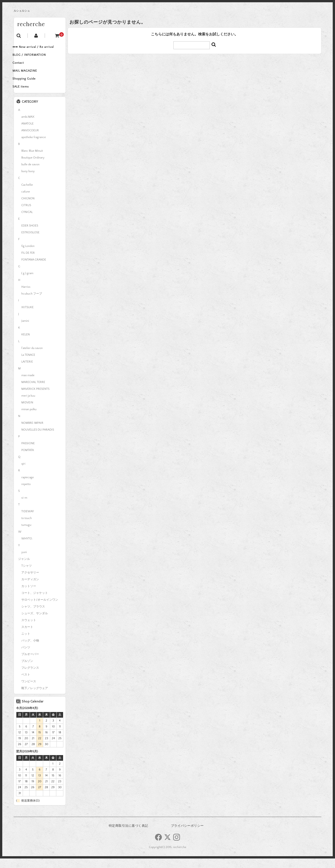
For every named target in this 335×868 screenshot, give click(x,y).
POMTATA (28, 460)
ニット (26, 643)
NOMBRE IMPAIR (32, 432)
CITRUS (26, 215)
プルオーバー (30, 664)
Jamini (25, 330)
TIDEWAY (28, 521)
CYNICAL (27, 222)
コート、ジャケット (35, 602)
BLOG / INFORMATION (35, 57)
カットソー (29, 596)
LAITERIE (27, 371)
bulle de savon (30, 174)
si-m (24, 507)
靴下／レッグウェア (35, 698)
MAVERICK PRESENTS (35, 398)
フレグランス (30, 677)
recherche (31, 24)
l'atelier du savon (32, 358)
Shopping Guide (30, 86)
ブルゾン (27, 671)
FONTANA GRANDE (34, 269)
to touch (27, 528)
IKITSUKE (27, 317)
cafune (26, 201)
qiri (23, 473)
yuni (24, 562)
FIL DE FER (28, 262)
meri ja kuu (28, 405)
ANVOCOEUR (30, 140)
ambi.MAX (28, 126)
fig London (28, 256)
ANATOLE (27, 133)
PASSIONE (28, 453)
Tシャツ (27, 575)
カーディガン (30, 589)
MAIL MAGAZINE (31, 76)
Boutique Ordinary (33, 167)
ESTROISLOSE (30, 242)
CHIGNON (28, 208)
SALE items (27, 95)
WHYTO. (27, 548)
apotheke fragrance (34, 147)
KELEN (26, 344)
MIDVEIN (27, 412)
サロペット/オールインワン (40, 609)
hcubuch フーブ (32, 303)
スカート (27, 636)
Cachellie (27, 194)
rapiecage (28, 487)
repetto (26, 494)
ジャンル (24, 568)
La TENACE (28, 364)
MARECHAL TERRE (33, 392)
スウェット (29, 630)
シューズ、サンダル (35, 623)
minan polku (29, 419)
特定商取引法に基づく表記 (128, 835)
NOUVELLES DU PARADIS (38, 439)
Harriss (26, 296)
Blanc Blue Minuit (32, 160)
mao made (28, 385)
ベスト (26, 684)
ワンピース (29, 691)
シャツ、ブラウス (33, 616)
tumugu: (27, 534)
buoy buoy (28, 181)
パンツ (26, 657)
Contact (24, 67)
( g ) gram (27, 283)
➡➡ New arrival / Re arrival (39, 48)
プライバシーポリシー (187, 835)
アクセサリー (30, 582)
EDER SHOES (30, 235)
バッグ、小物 (30, 650)
